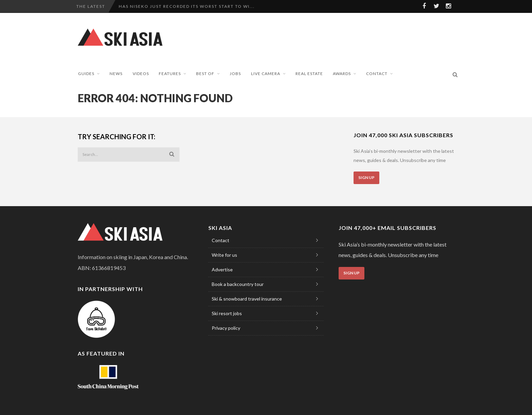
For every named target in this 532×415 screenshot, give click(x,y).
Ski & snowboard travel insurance (247, 299)
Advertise (222, 269)
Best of (205, 74)
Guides (86, 74)
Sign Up (366, 177)
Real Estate (309, 74)
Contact (377, 74)
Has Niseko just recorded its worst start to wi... (187, 6)
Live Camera (266, 74)
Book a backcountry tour (238, 284)
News (116, 74)
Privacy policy (226, 328)
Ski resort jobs (227, 313)
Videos (141, 74)
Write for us (224, 255)
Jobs (235, 74)
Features (170, 74)
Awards (342, 74)
